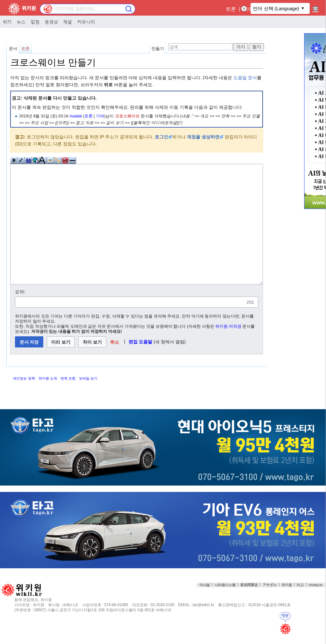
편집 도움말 (140, 366)
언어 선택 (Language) (276, 8)
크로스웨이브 (127, 116)
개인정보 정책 (24, 402)
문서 (13, 49)
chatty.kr (316, 609)
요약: (20, 316)
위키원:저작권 (228, 350)
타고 (300, 609)
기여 (100, 116)
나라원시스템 (225, 609)
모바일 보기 (88, 402)
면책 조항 (68, 402)
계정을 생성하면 (203, 137)
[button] (114, 366)
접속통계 (274, 622)
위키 (7, 22)
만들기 (158, 49)
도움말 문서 (245, 78)
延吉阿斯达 (249, 609)
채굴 (67, 22)
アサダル (270, 609)
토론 (231, 9)
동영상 (51, 22)
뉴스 (21, 22)
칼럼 (35, 22)
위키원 (287, 609)
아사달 (205, 609)
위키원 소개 (48, 402)
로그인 (161, 137)
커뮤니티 (86, 22)
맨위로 (316, 622)
